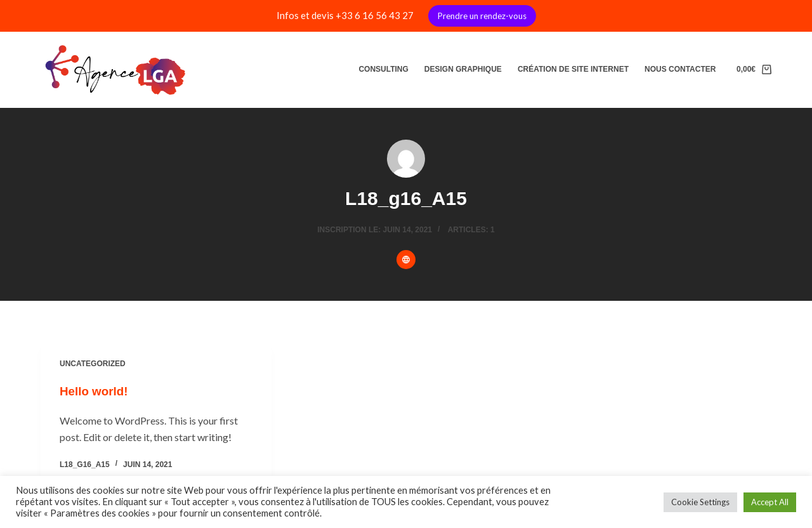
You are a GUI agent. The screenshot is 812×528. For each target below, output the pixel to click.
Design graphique (463, 69)
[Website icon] (406, 260)
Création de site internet (573, 69)
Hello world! (96, 391)
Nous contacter (680, 69)
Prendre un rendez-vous (482, 16)
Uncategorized (93, 364)
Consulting (383, 69)
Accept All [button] (770, 502)
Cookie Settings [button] (700, 502)
